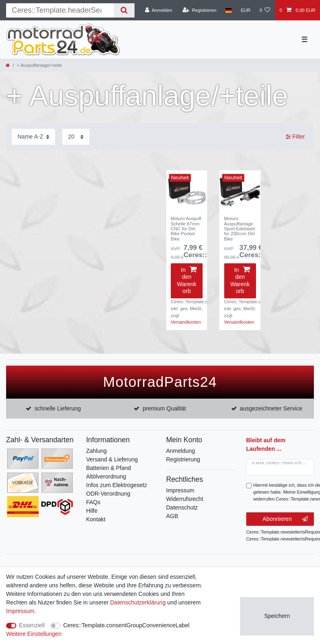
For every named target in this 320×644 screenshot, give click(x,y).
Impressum (180, 490)
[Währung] (245, 10)
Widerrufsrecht (185, 499)
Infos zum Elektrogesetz (116, 485)
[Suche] (124, 10)
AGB (172, 516)
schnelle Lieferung (58, 408)
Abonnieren (285, 519)
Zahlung (96, 451)
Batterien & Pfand (108, 468)
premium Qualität (164, 408)
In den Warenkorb (187, 281)
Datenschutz (182, 507)
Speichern (277, 616)
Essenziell (32, 625)
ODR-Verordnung (108, 494)
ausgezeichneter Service (271, 408)
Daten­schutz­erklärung (138, 602)
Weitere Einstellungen (34, 634)
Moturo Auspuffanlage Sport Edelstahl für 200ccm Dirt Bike (240, 228)
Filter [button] (295, 137)
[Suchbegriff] (60, 10)
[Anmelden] (159, 10)
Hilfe (92, 511)
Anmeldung (181, 451)
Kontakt (96, 519)
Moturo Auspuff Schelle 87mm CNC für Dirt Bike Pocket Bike (186, 228)
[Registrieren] (200, 10)
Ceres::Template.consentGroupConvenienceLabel (126, 625)
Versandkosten (186, 322)
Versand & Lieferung (112, 459)
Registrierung (183, 459)
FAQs (93, 502)
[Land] (228, 10)
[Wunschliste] (265, 10)
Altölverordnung (106, 476)
